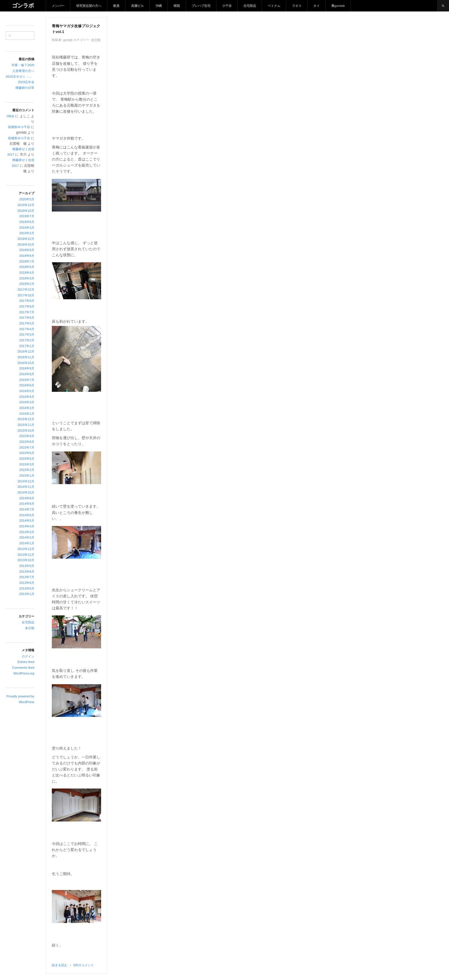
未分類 (30, 628)
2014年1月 (27, 543)
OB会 (10, 116)
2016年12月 (26, 351)
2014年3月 (27, 532)
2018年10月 (26, 244)
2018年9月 (27, 250)
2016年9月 (27, 368)
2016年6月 (27, 385)
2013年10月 (26, 560)
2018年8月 (27, 256)
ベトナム (274, 6)
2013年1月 (27, 594)
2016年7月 (27, 380)
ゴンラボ (23, 6)
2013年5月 (27, 588)
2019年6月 (27, 222)
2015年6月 (27, 453)
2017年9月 (27, 301)
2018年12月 (26, 239)
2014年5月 (27, 521)
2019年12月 (26, 205)
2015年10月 (26, 431)
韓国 (177, 6)
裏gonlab (338, 6)
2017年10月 (26, 295)
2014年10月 (26, 492)
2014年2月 (27, 537)
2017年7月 (27, 312)
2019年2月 (27, 233)
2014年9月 (27, 498)
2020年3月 (27, 199)
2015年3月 (27, 464)
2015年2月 (27, 470)
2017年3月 (27, 335)
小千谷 (227, 6)
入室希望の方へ (23, 71)
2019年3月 (27, 228)
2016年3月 (27, 402)
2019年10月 (26, 211)
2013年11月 (26, 555)
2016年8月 (27, 374)
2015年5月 (27, 459)
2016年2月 (27, 408)
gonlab (68, 40)
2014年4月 (27, 526)
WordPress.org (24, 673)
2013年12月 (26, 549)
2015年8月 (27, 442)
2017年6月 (27, 318)
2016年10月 (26, 363)
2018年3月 (27, 278)
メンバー (58, 6)
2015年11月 (26, 425)
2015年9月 (27, 436)
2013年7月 (27, 577)
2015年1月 (27, 476)
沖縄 (159, 6)
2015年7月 (27, 447)
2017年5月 (27, 323)
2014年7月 (27, 509)
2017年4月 (27, 329)
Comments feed (23, 668)
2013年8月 (27, 572)
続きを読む (60, 965)
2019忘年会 (26, 82)
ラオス (297, 6)
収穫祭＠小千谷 (19, 127)
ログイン (28, 656)
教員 (116, 6)
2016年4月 (27, 397)
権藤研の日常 (25, 88)
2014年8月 (27, 504)
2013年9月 (27, 566)
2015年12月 (26, 419)
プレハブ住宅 (201, 6)
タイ (316, 6)
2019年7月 (27, 216)
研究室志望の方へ (89, 6)
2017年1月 (27, 346)
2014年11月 (26, 487)
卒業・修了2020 (23, 65)
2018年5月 (27, 267)
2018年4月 (27, 273)
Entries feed (26, 662)
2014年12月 (26, 481)
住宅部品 (250, 6)
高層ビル (137, 6)
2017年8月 (27, 306)
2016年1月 (27, 414)
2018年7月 (27, 261)
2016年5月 (27, 391)
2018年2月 (27, 284)
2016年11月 (26, 357)
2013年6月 (27, 583)
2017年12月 (26, 289)
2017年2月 (27, 340)
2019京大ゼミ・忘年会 (20, 77)
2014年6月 (27, 515)
